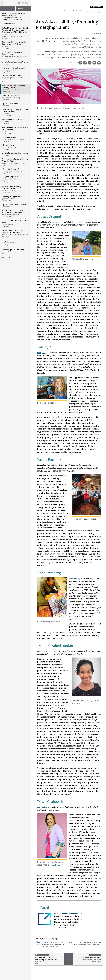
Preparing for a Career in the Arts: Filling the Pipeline (15, 162)
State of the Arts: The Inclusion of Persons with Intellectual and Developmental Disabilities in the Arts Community (15, 33)
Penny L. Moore (58, 865)
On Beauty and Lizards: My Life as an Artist (15, 223)
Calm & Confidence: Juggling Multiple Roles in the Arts (15, 234)
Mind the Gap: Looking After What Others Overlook (15, 112)
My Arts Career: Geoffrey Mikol (15, 205)
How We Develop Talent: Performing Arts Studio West (15, 79)
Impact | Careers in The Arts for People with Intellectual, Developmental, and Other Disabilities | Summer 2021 (14, 17)
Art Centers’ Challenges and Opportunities (15, 55)
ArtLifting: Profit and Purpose (15, 70)
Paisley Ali (43, 353)
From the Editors (8, 24)
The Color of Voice (15, 244)
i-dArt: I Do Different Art (15, 171)
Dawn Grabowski (46, 807)
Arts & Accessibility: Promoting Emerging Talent (15, 89)
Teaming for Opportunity (15, 199)
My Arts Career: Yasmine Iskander (15, 154)
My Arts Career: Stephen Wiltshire (15, 63)
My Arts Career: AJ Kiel (15, 104)
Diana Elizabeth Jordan (48, 651)
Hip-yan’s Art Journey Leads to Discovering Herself (15, 180)
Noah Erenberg (77, 578)
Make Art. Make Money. (15, 97)
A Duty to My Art (15, 147)
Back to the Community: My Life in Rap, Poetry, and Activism (15, 45)
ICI (3, 9)
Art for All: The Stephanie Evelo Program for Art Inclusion (15, 213)
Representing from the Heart (15, 121)
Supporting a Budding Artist (15, 252)
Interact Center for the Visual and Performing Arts (15, 130)
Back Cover (6, 258)
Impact (20, 9)
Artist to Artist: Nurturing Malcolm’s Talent (15, 190)
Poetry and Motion (15, 139)
